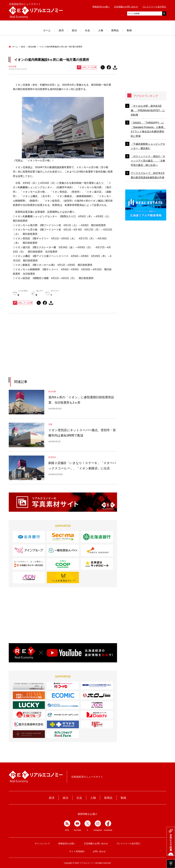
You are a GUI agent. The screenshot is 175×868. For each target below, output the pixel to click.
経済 (61, 30)
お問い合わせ (99, 851)
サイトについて (42, 844)
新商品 (115, 30)
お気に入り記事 (87, 67)
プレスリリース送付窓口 (154, 7)
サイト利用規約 (77, 851)
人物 (101, 30)
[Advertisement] (38, 349)
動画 (129, 30)
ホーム (47, 30)
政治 (74, 30)
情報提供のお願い (101, 7)
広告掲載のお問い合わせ (126, 7)
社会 (87, 30)
